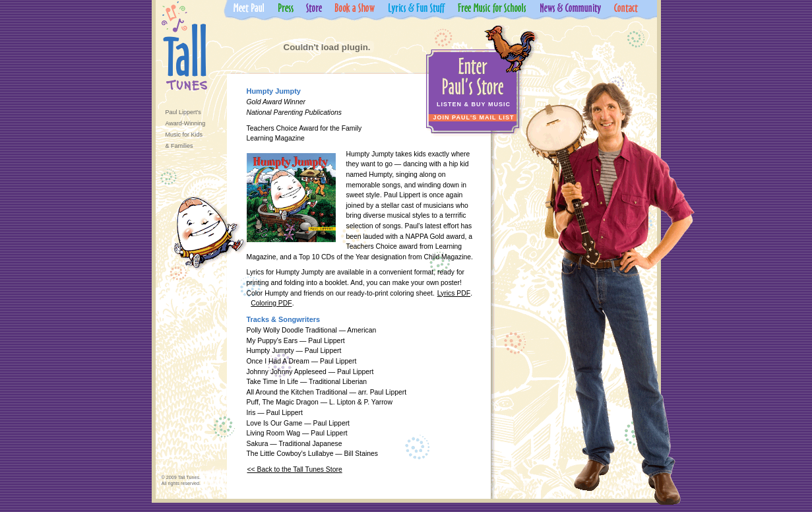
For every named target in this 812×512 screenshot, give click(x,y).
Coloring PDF (271, 303)
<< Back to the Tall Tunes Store (295, 469)
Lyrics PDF (454, 293)
